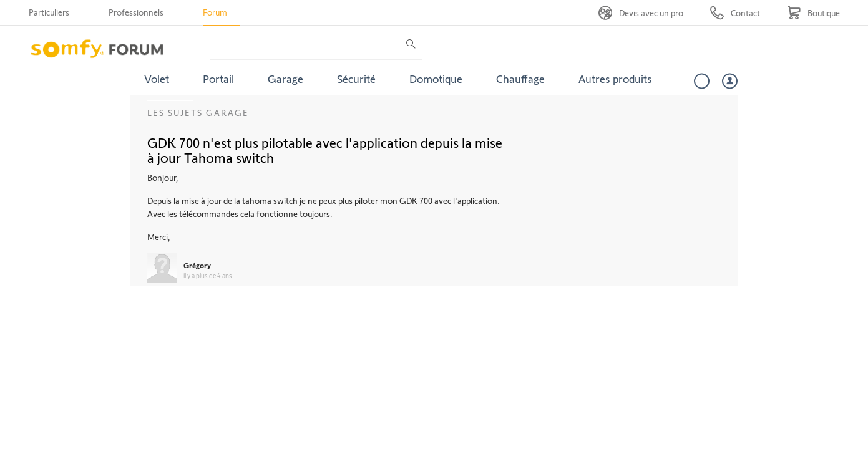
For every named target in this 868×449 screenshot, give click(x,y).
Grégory (197, 265)
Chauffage (520, 79)
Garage (285, 79)
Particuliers (49, 12)
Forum (215, 12)
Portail (218, 79)
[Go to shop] (813, 13)
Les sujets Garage (198, 113)
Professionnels (136, 12)
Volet (157, 79)
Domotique (436, 79)
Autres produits (615, 79)
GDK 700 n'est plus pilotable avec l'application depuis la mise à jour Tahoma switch (325, 150)
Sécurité (356, 79)
